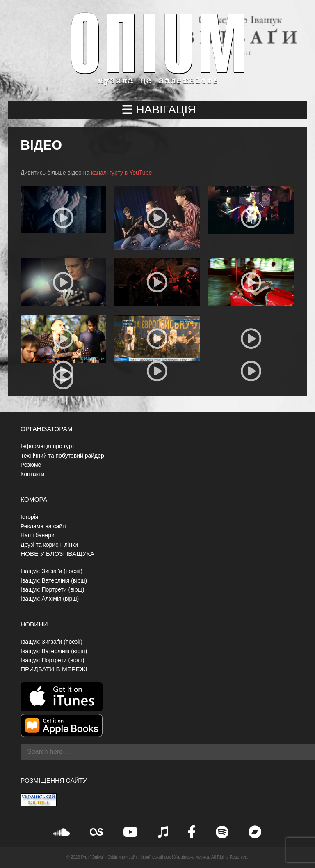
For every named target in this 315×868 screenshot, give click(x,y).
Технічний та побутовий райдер (62, 456)
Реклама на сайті (43, 526)
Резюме (31, 465)
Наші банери (38, 535)
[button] (157, 110)
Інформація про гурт (48, 446)
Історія (29, 517)
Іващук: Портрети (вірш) (52, 589)
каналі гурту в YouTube (121, 173)
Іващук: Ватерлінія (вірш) (54, 580)
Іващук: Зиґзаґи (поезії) (51, 571)
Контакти (32, 474)
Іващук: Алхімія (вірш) (50, 599)
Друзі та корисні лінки (49, 545)
